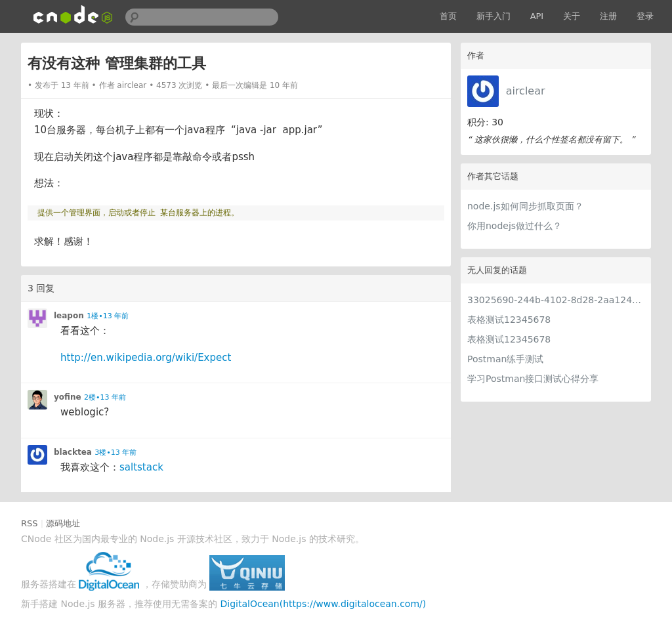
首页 (448, 16)
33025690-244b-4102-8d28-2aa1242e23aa (556, 300)
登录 (645, 16)
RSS (30, 523)
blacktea (73, 452)
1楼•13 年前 (108, 316)
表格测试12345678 (509, 320)
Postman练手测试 (505, 359)
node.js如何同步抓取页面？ (525, 206)
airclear (526, 91)
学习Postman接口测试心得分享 (533, 379)
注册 (608, 16)
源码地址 (63, 523)
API (537, 16)
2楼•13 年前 (105, 397)
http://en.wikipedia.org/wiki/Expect (146, 358)
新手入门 (493, 16)
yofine (68, 397)
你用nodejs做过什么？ (514, 226)
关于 (572, 16)
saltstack (141, 467)
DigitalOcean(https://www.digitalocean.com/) (324, 604)
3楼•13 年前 (115, 452)
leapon (69, 316)
